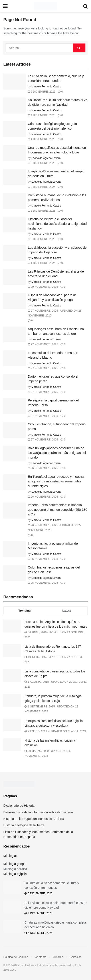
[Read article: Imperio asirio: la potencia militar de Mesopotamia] (14, 549)
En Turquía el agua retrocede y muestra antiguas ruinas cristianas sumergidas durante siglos (56, 481)
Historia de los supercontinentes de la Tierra (34, 819)
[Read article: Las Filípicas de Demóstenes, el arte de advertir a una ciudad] (14, 277)
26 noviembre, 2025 (43, 468)
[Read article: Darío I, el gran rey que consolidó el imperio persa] (14, 382)
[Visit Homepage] (45, 6)
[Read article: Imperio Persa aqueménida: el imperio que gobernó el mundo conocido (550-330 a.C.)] (14, 511)
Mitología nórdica (15, 869)
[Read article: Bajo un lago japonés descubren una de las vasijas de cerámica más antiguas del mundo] (14, 454)
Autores (58, 957)
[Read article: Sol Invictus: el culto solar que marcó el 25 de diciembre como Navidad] (14, 105)
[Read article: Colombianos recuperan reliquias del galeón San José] (14, 573)
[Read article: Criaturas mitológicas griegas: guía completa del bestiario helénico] (14, 129)
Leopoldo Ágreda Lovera (46, 158)
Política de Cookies (16, 957)
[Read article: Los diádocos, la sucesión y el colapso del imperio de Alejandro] (14, 253)
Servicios (76, 957)
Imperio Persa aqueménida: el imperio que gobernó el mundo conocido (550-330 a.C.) (58, 510)
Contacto (40, 957)
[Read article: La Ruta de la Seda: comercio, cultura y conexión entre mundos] (14, 82)
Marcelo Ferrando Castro (46, 87)
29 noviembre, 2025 (43, 287)
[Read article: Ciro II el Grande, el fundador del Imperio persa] (14, 430)
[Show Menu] (5, 6)
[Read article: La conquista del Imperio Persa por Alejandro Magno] (14, 358)
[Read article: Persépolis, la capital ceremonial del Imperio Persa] (14, 406)
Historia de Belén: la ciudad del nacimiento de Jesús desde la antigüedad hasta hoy (57, 224)
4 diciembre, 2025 (41, 115)
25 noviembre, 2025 (43, 559)
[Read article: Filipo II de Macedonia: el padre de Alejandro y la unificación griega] (14, 301)
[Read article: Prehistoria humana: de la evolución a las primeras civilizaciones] (14, 201)
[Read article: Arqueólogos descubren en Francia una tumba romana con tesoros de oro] (14, 335)
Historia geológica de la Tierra (24, 825)
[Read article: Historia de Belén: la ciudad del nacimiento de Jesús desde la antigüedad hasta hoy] (14, 225)
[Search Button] (85, 6)
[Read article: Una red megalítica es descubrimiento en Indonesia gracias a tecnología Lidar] (14, 153)
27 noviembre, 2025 (43, 344)
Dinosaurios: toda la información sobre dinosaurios (38, 812)
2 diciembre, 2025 (41, 239)
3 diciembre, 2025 (41, 163)
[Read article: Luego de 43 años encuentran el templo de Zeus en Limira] (14, 177)
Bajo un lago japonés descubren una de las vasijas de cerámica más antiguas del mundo (57, 453)
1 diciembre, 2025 (41, 263)
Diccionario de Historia (19, 806)
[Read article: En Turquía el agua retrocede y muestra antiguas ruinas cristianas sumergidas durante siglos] (14, 482)
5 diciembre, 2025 (41, 92)
